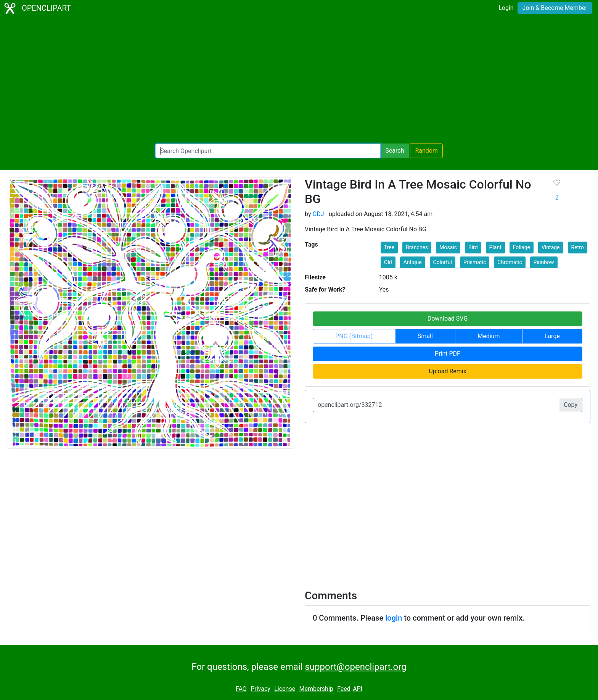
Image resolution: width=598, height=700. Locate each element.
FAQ (241, 689)
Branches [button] (417, 247)
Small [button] (425, 336)
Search (395, 151)
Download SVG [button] (448, 319)
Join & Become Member (555, 8)
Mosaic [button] (448, 247)
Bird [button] (473, 247)
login (394, 618)
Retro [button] (578, 247)
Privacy (260, 689)
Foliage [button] (522, 247)
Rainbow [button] (544, 262)
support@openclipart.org (355, 667)
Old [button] (388, 262)
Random (426, 151)
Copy (571, 405)
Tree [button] (389, 247)
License (285, 689)
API (358, 689)
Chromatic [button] (510, 262)
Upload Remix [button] (447, 371)
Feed (344, 689)
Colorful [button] (443, 262)
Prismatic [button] (475, 262)
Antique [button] (413, 262)
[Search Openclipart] (268, 151)
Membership (316, 689)
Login (506, 8)
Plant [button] (495, 247)
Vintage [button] (551, 247)
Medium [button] (489, 336)
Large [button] (552, 336)
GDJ (318, 214)
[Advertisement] (299, 80)
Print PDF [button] (448, 354)
